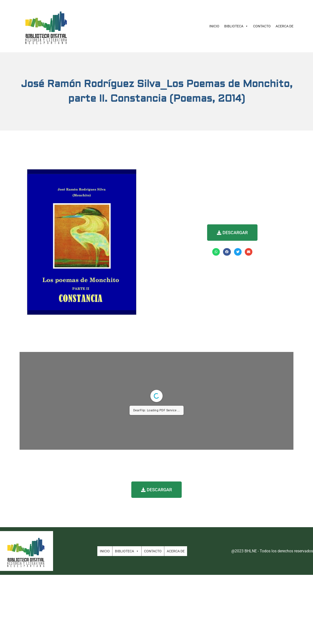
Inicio (214, 26)
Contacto (262, 26)
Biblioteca (236, 26)
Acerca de (285, 26)
